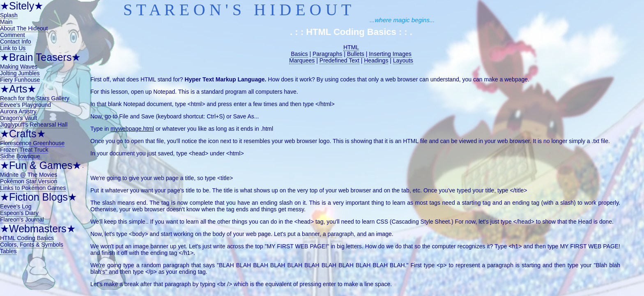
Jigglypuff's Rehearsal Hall (34, 125)
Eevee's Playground (25, 105)
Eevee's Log (16, 206)
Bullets (356, 54)
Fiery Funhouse (20, 80)
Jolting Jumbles (20, 73)
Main (6, 22)
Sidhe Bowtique (20, 156)
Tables (8, 251)
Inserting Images (390, 54)
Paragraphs (327, 54)
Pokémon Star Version (29, 181)
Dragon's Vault (18, 118)
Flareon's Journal (22, 220)
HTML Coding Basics (27, 238)
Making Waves (19, 67)
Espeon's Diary (19, 213)
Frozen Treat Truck (24, 150)
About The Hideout (24, 28)
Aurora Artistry (18, 111)
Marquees (302, 60)
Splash (9, 15)
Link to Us (13, 48)
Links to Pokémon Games (33, 188)
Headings (376, 60)
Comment (13, 35)
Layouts (403, 60)
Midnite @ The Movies (29, 175)
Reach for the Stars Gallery (35, 98)
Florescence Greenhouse (32, 143)
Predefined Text (339, 60)
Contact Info (16, 42)
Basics (299, 54)
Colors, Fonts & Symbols (32, 245)
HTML (351, 47)
